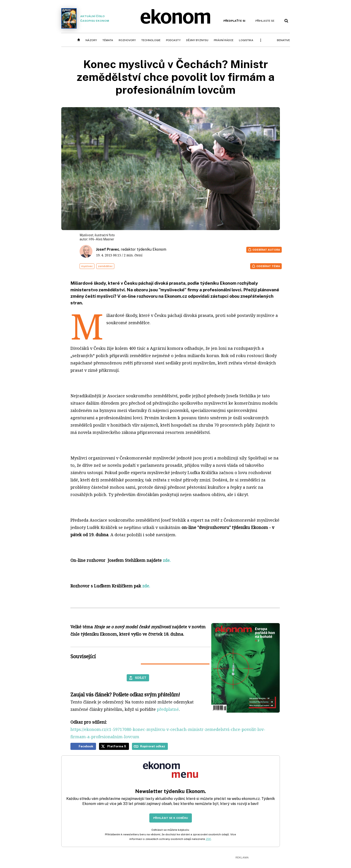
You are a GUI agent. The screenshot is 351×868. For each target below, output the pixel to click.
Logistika (246, 40)
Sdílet (141, 678)
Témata (108, 40)
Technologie (151, 40)
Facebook (86, 746)
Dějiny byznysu (197, 40)
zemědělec (105, 266)
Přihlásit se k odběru (171, 818)
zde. (146, 586)
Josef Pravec (108, 249)
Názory (91, 40)
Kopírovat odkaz (153, 746)
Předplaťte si (234, 21)
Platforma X (117, 746)
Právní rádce (224, 40)
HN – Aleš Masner (101, 239)
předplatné (168, 709)
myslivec (87, 266)
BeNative (283, 40)
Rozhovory (127, 40)
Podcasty (173, 40)
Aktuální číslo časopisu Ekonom (85, 18)
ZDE (208, 839)
